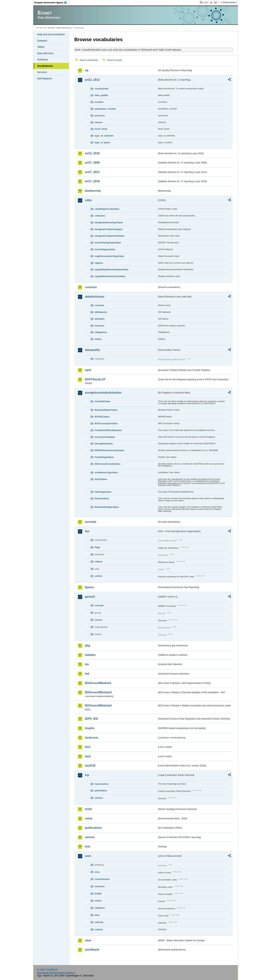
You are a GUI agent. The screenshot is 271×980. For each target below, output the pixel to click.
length (98, 893)
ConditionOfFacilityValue (108, 430)
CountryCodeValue (105, 437)
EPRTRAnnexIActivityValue (110, 450)
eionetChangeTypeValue (108, 243)
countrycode (102, 89)
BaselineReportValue (106, 410)
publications (93, 828)
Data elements (45, 53)
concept (99, 605)
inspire (90, 728)
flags (98, 547)
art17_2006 (92, 163)
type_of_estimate (104, 136)
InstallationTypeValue (106, 472)
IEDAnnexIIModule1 (98, 683)
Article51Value (103, 401)
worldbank (92, 950)
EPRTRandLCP (95, 379)
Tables (41, 47)
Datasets (42, 41)
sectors (99, 798)
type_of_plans (102, 142)
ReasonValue (102, 498)
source (99, 620)
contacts (100, 305)
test (88, 846)
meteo (98, 901)
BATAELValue (102, 417)
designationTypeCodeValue (110, 236)
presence (100, 116)
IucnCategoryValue (105, 249)
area (97, 872)
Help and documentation (51, 34)
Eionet (51, 28)
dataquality (93, 350)
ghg (88, 645)
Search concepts (115, 60)
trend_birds (101, 129)
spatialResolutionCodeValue (110, 276)
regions (99, 263)
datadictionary (95, 297)
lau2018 (90, 766)
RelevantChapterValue (107, 507)
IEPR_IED (92, 719)
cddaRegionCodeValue (107, 209)
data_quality (102, 95)
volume (99, 929)
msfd (88, 809)
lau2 (88, 756)
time (97, 915)
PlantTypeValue (103, 492)
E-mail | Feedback (48, 969)
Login (206, 2)
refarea (99, 562)
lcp (87, 775)
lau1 (88, 747)
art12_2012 (92, 80)
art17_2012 (92, 172)
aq (87, 70)
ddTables (100, 319)
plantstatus (101, 791)
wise (88, 940)
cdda (88, 200)
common (91, 287)
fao (87, 531)
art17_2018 (92, 181)
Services (42, 72)
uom (88, 856)
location (99, 102)
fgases (90, 587)
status (98, 339)
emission (100, 886)
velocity (99, 922)
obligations (101, 332)
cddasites (100, 216)
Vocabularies (45, 66)
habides (90, 655)
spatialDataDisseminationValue (112, 269)
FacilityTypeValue (104, 457)
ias (87, 664)
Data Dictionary (64, 28)
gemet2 (90, 597)
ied (87, 674)
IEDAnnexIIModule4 (98, 706)
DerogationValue (104, 444)
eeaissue (100, 326)
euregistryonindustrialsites (103, 393)
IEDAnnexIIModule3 (98, 692)
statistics (100, 908)
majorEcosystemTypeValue (110, 256)
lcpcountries (102, 784)
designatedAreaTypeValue (109, 222)
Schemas (43, 60)
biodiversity (93, 191)
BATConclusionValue (106, 423)
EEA (52, 2)
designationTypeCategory (109, 229)
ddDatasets (101, 312)
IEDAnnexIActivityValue (108, 464)
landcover (92, 738)
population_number (105, 109)
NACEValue (101, 479)
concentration (102, 879)
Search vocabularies (89, 60)
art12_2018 (92, 153)
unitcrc (99, 576)
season (99, 122)
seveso (90, 837)
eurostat (91, 522)
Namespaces (45, 78)
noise (89, 818)
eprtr (88, 370)
